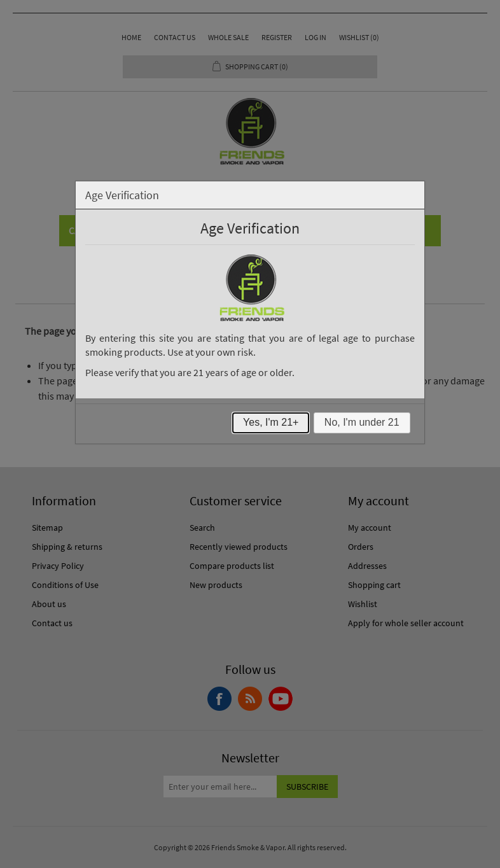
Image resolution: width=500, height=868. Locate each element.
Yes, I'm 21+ (271, 422)
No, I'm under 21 (362, 422)
